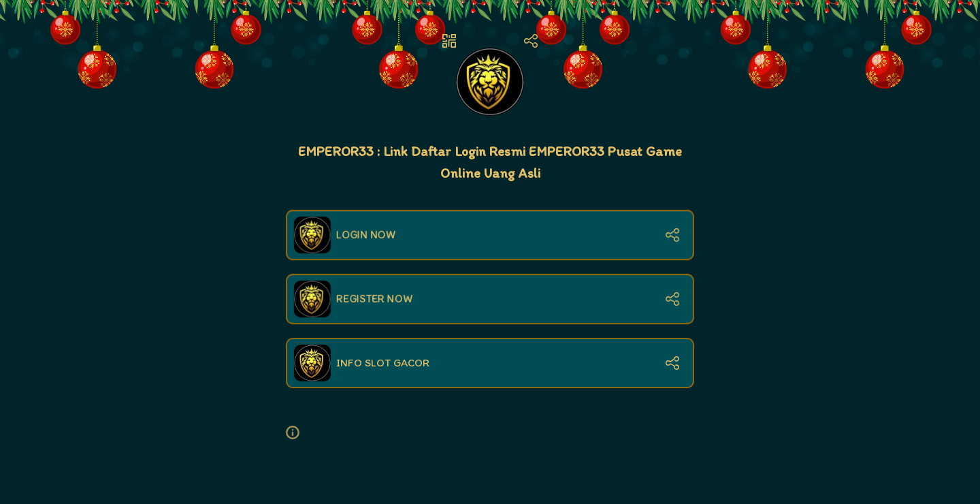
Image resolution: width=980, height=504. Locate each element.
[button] (298, 432)
